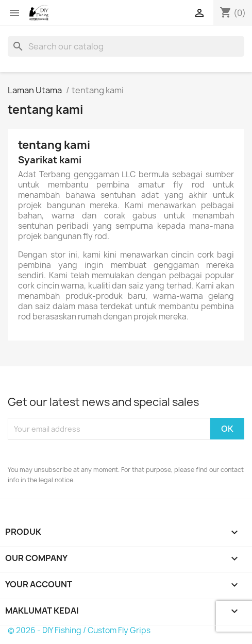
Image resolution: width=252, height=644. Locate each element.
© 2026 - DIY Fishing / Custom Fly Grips (79, 630)
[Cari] (126, 46)
